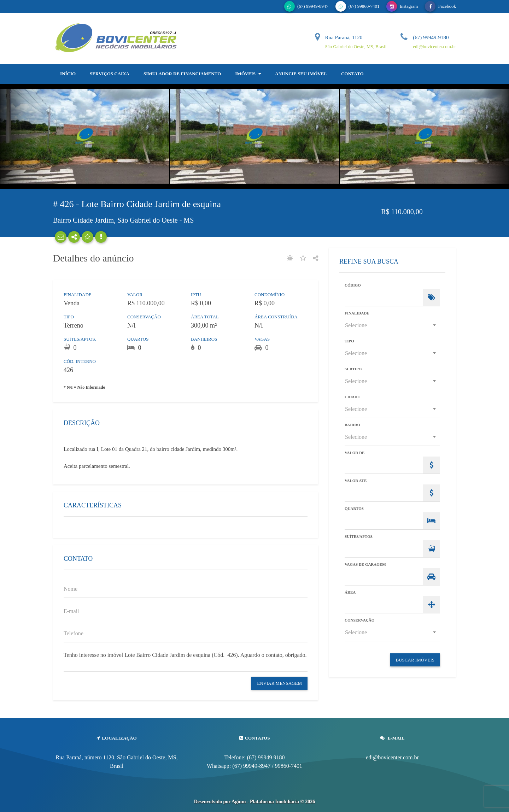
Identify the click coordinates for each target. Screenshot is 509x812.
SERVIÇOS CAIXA (110, 74)
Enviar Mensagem (279, 683)
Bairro (352, 425)
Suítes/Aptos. (359, 537)
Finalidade (357, 313)
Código (353, 285)
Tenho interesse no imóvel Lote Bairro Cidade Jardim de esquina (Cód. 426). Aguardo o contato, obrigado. (186, 659)
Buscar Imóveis (415, 660)
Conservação (359, 620)
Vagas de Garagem (365, 564)
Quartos (354, 509)
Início (68, 74)
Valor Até (356, 481)
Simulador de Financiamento (182, 74)
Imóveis (248, 74)
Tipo (349, 341)
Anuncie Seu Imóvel (301, 74)
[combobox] (392, 325)
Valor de (355, 453)
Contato (352, 74)
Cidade (352, 397)
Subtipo (353, 369)
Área (350, 592)
